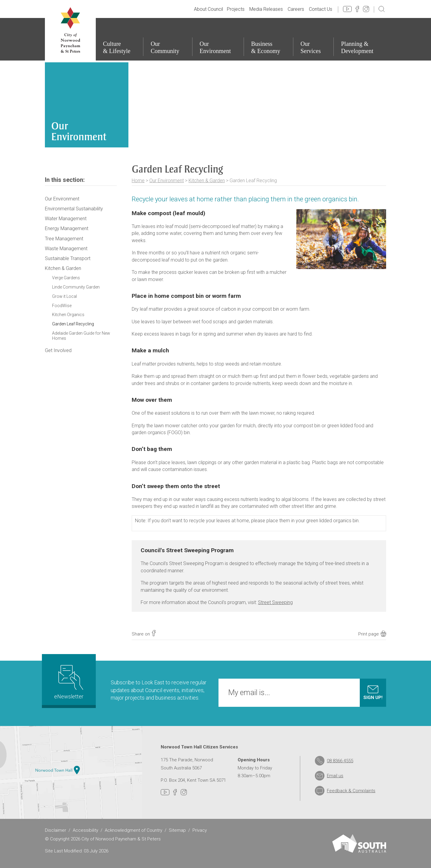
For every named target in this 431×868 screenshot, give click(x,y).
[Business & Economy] (268, 39)
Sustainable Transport (68, 258)
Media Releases (266, 9)
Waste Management (66, 249)
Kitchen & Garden (207, 181)
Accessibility (85, 830)
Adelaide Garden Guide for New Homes (81, 336)
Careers (296, 9)
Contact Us (321, 9)
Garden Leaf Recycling (73, 324)
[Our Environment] (218, 39)
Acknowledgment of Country (133, 830)
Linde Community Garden (76, 287)
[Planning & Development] (360, 39)
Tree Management (64, 239)
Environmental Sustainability (74, 209)
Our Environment (167, 181)
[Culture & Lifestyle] (119, 39)
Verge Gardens (66, 278)
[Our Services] (313, 39)
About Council (208, 9)
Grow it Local (65, 296)
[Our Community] (167, 39)
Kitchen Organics (68, 315)
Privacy (200, 830)
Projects (236, 9)
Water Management (66, 219)
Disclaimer (56, 830)
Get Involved (58, 350)
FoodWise (62, 306)
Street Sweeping (275, 602)
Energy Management (67, 228)
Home (138, 181)
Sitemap (177, 830)
